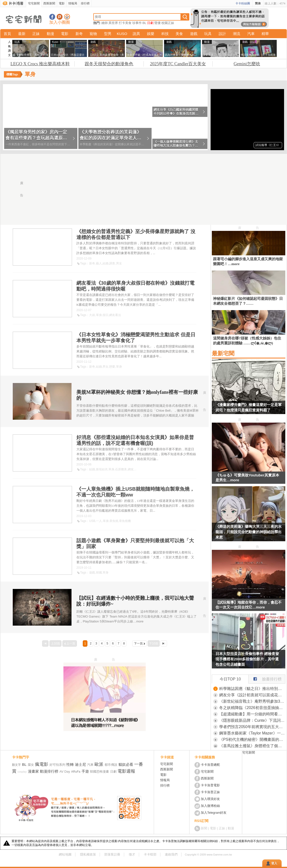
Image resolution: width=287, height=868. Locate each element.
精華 (265, 34)
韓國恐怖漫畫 (99, 772)
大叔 (92, 315)
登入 (274, 863)
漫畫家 (33, 771)
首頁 (7, 34)
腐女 (31, 765)
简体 (258, 3)
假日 (106, 315)
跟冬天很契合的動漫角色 (109, 64)
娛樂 (151, 34)
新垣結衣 (102, 469)
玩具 (208, 34)
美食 (179, 34)
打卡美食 (125, 23)
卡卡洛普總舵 (210, 765)
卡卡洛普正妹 (210, 792)
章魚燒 (114, 521)
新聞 (204, 828)
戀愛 (112, 367)
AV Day (65, 772)
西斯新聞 (49, 3)
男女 (119, 263)
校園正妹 (168, 23)
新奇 (79, 34)
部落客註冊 (112, 854)
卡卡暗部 (150, 854)
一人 (99, 521)
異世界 (113, 23)
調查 (112, 263)
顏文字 (16, 765)
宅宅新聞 (34, 3)
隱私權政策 (88, 854)
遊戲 (194, 34)
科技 (165, 34)
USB (92, 521)
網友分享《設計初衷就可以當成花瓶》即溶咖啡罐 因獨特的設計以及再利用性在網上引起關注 (252, 695)
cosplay (22, 772)
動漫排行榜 (49, 771)
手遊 (85, 771)
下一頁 (138, 643)
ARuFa (76, 772)
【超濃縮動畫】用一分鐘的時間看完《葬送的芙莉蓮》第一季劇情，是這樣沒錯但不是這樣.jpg (252, 714)
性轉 (70, 764)
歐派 (99, 764)
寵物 (93, 34)
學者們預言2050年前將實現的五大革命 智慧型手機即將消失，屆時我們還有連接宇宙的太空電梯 (252, 727)
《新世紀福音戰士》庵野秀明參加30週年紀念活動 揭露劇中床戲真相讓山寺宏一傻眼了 (252, 701)
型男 (108, 34)
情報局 (73, 3)
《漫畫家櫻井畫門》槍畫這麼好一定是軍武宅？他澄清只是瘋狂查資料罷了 (249, 407)
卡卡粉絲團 (243, 3)
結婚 (106, 263)
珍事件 (137, 23)
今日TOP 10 (230, 679)
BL (144, 23)
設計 (222, 34)
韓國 (99, 573)
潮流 (237, 34)
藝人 (99, 263)
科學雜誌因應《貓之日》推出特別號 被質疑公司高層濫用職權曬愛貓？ (252, 689)
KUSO (122, 34)
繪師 (105, 23)
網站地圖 (65, 854)
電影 (62, 3)
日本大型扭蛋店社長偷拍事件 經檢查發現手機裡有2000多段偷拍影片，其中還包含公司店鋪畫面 (247, 659)
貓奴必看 (126, 764)
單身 (99, 315)
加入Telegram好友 (214, 813)
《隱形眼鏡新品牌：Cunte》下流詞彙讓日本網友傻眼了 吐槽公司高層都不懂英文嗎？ (252, 720)
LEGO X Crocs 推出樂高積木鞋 (40, 64)
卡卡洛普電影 (210, 785)
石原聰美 (121, 469)
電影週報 (126, 771)
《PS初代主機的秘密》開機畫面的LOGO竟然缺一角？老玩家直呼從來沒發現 (252, 739)
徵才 (132, 854)
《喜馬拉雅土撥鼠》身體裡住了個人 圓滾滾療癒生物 (252, 746)
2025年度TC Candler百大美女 (178, 64)
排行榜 (85, 3)
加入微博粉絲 (210, 806)
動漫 (50, 34)
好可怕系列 (57, 765)
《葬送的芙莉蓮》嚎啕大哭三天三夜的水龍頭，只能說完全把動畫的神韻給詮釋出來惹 (249, 532)
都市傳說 (111, 765)
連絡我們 (171, 854)
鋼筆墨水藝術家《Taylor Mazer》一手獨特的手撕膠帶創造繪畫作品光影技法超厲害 (252, 733)
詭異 (136, 34)
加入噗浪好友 (60, 17)
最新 (22, 34)
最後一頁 (164, 643)
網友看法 (115, 315)
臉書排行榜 (265, 678)
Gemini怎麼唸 (247, 64)
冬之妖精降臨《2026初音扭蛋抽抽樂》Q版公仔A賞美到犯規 (252, 708)
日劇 (150, 23)
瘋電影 (42, 764)
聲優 (157, 23)
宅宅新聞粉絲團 (52, 17)
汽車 (251, 34)
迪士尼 (80, 764)
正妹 (36, 34)
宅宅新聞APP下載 (67, 17)
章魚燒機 (125, 521)
